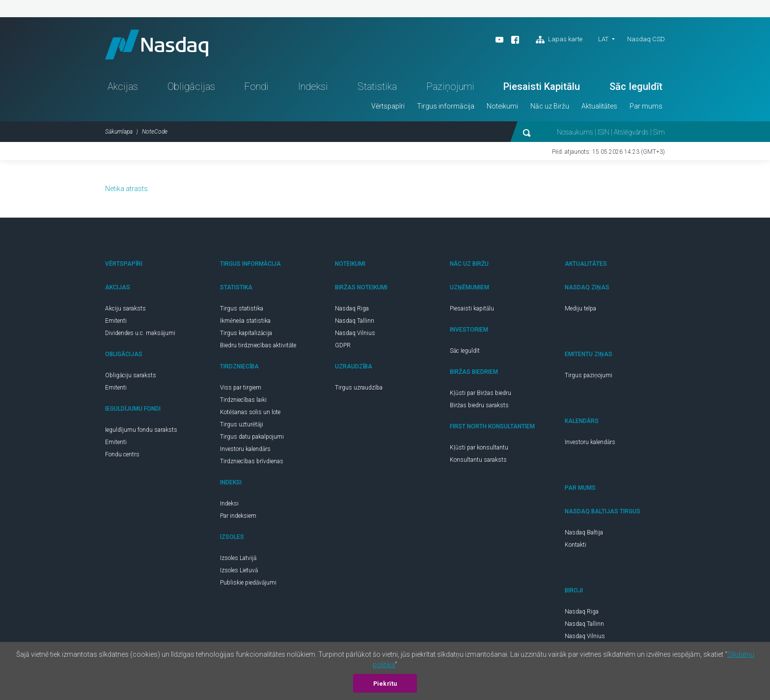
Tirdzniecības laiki (243, 400)
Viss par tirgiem (241, 388)
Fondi (256, 86)
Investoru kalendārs (245, 449)
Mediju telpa (580, 308)
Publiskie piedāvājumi (248, 583)
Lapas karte (559, 40)
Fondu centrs (122, 454)
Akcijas (123, 86)
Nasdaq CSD (646, 39)
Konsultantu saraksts (478, 460)
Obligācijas (191, 86)
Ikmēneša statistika (245, 321)
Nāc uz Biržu (550, 106)
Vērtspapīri (388, 106)
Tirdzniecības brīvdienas (252, 461)
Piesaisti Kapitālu (542, 86)
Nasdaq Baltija (584, 532)
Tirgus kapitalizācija (246, 333)
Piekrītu (385, 684)
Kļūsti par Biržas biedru (481, 393)
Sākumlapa (119, 132)
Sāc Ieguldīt (636, 86)
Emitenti (116, 321)
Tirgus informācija (446, 106)
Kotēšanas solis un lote (250, 412)
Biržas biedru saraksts (479, 405)
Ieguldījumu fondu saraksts (141, 430)
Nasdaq (157, 44)
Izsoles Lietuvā (239, 570)
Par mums (646, 106)
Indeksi (313, 86)
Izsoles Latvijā (238, 558)
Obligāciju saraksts (131, 375)
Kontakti (576, 545)
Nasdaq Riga (352, 308)
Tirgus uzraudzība (359, 388)
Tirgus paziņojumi (589, 375)
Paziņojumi (450, 86)
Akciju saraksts (125, 308)
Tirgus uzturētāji (242, 424)
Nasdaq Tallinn (355, 321)
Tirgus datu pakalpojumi (252, 437)
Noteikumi (502, 106)
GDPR (343, 345)
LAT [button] (603, 39)
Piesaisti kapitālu (472, 308)
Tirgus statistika (242, 308)
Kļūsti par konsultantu (479, 448)
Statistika (377, 86)
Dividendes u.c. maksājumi (140, 333)
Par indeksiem (238, 516)
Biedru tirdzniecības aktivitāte (258, 345)
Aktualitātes (599, 106)
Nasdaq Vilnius (355, 333)
